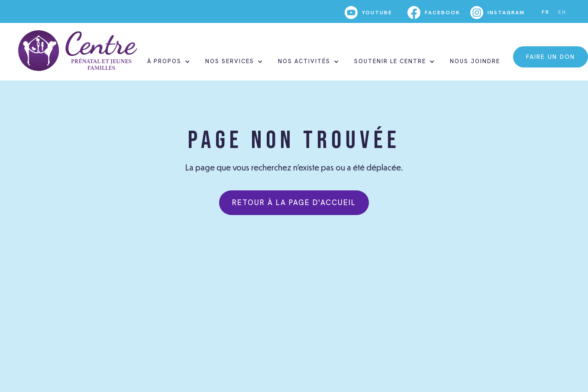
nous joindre (475, 61)
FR (546, 12)
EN (562, 12)
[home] (78, 51)
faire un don (551, 57)
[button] (168, 62)
